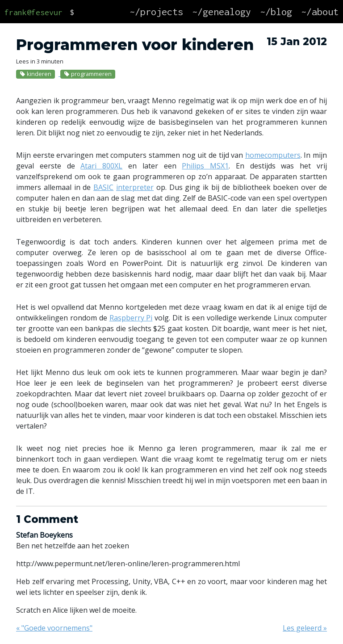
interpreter (135, 187)
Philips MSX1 (205, 166)
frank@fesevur (33, 12)
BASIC (103, 187)
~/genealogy (222, 12)
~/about (320, 12)
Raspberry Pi (131, 318)
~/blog (276, 12)
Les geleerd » (305, 628)
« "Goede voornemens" (54, 628)
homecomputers (273, 155)
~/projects (156, 12)
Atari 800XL (101, 166)
